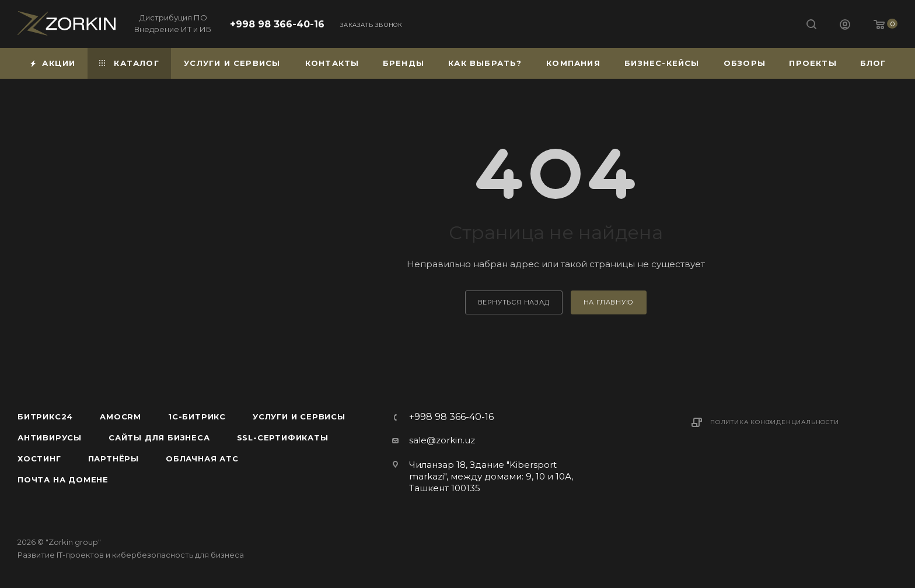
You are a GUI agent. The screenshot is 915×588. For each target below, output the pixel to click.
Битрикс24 (45, 416)
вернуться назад (514, 302)
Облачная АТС (202, 459)
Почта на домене (63, 480)
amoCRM (121, 416)
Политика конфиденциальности (775, 422)
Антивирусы (50, 437)
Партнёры (113, 459)
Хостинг (39, 459)
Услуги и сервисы (299, 416)
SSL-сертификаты (283, 437)
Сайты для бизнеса (159, 437)
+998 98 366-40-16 (277, 24)
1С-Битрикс (197, 416)
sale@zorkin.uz (442, 440)
